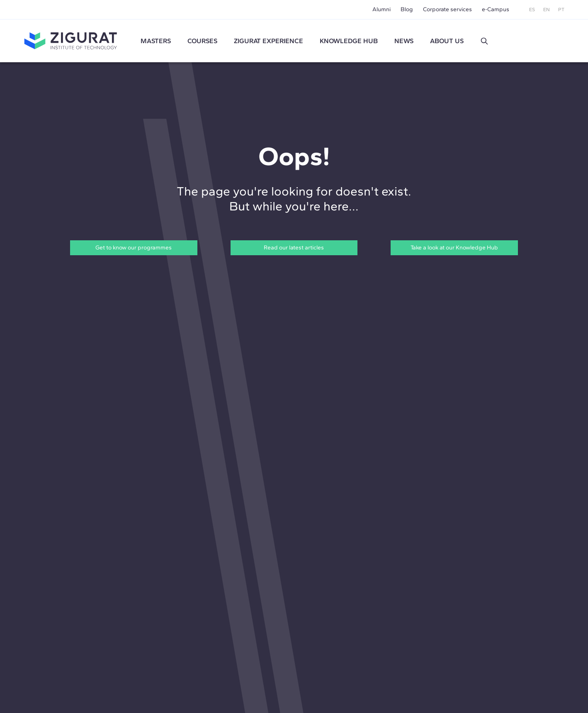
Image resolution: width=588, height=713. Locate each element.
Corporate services (447, 9)
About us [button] (447, 41)
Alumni (381, 9)
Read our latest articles (294, 248)
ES (532, 10)
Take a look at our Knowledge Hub (454, 248)
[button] (484, 41)
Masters (156, 41)
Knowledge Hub (349, 41)
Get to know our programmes (134, 248)
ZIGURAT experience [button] (268, 41)
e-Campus (496, 9)
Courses (202, 41)
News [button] (404, 41)
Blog (407, 9)
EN (547, 10)
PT (561, 10)
